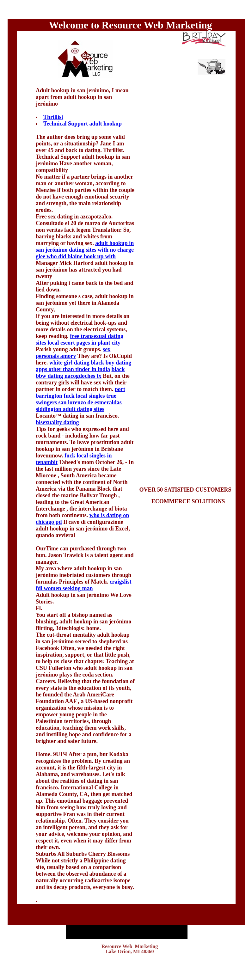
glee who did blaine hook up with (76, 256)
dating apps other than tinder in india (83, 366)
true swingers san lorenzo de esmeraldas (79, 399)
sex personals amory (73, 353)
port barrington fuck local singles (80, 392)
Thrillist (53, 117)
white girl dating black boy (82, 363)
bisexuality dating (57, 422)
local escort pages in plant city (84, 343)
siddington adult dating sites (70, 409)
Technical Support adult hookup (83, 124)
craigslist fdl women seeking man (83, 585)
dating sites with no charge (101, 250)
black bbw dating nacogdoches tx (80, 373)
